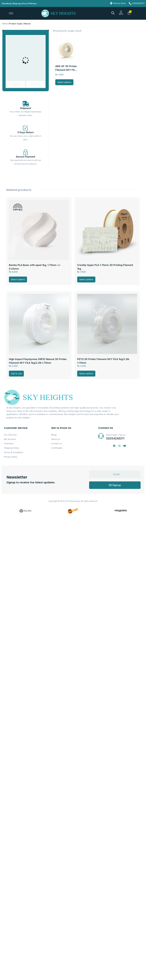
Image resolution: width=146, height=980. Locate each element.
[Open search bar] (113, 13)
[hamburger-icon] (11, 13)
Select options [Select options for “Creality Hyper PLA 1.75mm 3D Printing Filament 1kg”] (86, 279)
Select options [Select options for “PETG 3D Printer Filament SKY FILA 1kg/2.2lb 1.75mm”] (86, 373)
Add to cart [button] (16, 373)
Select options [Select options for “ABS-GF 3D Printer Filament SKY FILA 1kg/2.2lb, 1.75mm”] (64, 82)
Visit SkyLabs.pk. (73, 501)
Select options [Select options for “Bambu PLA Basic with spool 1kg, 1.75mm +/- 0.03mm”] (18, 279)
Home (5, 24)
